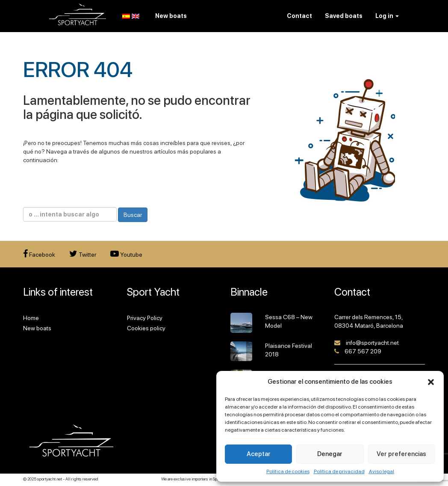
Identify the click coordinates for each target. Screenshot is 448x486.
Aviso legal (382, 471)
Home (31, 318)
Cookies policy (146, 328)
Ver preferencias (401, 454)
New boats (37, 328)
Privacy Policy (145, 318)
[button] (431, 382)
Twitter (83, 255)
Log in (387, 16)
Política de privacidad (339, 471)
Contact (299, 16)
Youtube (126, 255)
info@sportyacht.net (372, 343)
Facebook (39, 255)
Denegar (330, 454)
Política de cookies (288, 471)
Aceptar (259, 454)
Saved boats (344, 16)
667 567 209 (363, 351)
